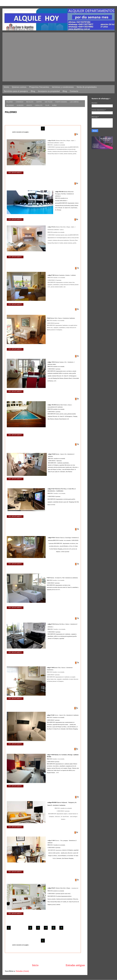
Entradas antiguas (75, 965)
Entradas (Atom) (22, 971)
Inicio (35, 965)
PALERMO (11, 112)
